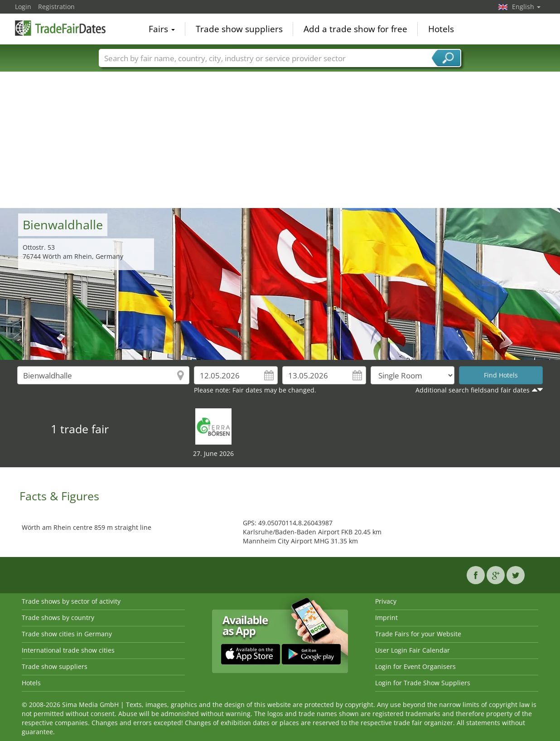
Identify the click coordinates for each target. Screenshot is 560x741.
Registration (56, 7)
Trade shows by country (58, 617)
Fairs (162, 29)
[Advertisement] (280, 140)
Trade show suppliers (239, 29)
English (526, 7)
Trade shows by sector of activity (71, 601)
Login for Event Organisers (415, 666)
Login (23, 7)
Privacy (386, 601)
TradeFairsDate (60, 28)
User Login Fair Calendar (413, 650)
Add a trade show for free (355, 29)
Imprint (386, 617)
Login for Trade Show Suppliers (423, 683)
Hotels (441, 29)
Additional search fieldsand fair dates (473, 390)
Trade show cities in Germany (67, 634)
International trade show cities (68, 650)
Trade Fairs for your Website (418, 634)
